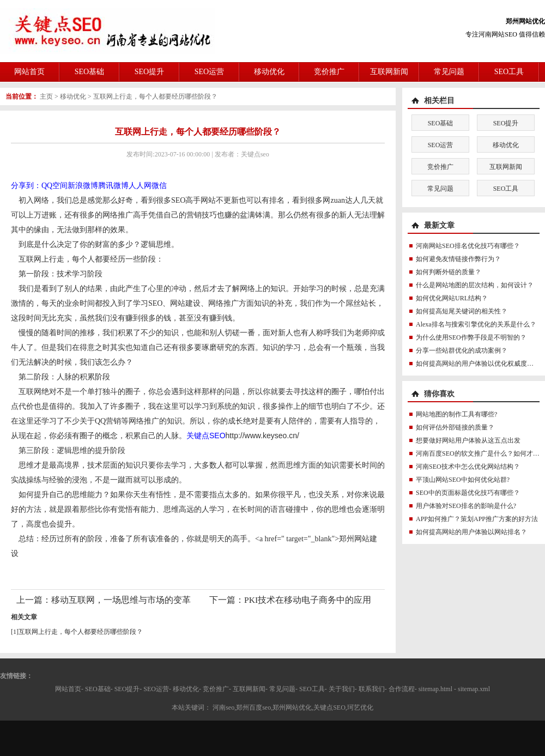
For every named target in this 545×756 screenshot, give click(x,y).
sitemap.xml (474, 689)
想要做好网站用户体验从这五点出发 (468, 440)
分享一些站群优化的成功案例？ (462, 350)
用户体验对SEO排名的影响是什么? (466, 506)
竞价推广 (329, 72)
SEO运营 (209, 72)
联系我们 (372, 689)
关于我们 (342, 689)
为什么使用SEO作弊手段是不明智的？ (471, 337)
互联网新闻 (389, 72)
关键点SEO (206, 436)
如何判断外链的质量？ (449, 272)
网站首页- (69, 689)
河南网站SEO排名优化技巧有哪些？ (468, 246)
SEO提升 (149, 72)
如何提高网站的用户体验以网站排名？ (471, 532)
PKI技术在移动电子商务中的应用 (308, 600)
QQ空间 (55, 186)
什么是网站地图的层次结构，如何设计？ (475, 285)
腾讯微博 (113, 186)
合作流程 (402, 689)
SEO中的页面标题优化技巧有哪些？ (468, 493)
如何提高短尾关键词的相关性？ (462, 311)
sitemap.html (435, 689)
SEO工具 (509, 72)
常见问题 (449, 72)
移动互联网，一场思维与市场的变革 (121, 600)
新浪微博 (83, 186)
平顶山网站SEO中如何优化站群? (463, 480)
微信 (159, 186)
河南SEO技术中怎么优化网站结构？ (468, 467)
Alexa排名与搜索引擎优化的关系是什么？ (476, 324)
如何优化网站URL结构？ (452, 298)
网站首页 (29, 72)
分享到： (26, 186)
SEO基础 (89, 72)
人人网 (140, 186)
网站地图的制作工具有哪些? (456, 414)
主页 (46, 96)
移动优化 (269, 72)
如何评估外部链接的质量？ (455, 427)
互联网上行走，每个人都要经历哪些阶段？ (155, 96)
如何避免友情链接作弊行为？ (458, 259)
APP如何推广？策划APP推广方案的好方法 (477, 519)
